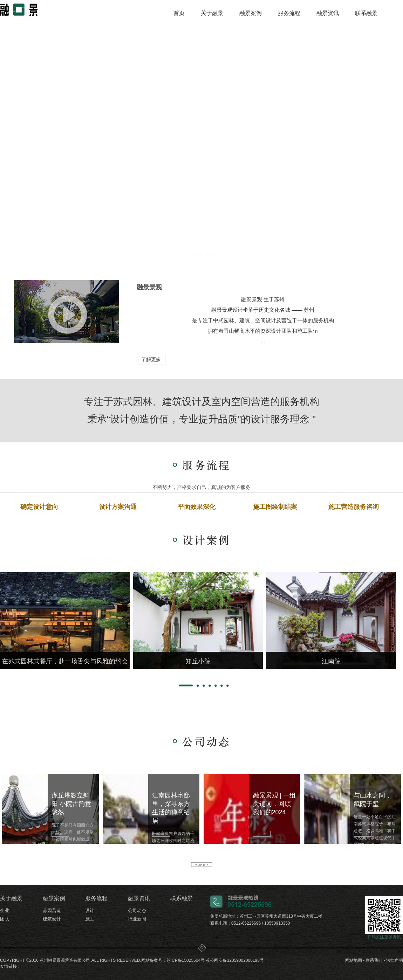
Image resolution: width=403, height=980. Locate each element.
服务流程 (289, 13)
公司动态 (137, 910)
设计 (90, 910)
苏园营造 (52, 910)
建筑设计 (52, 919)
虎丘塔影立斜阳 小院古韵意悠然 (71, 804)
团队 (5, 919)
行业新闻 (137, 919)
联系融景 (366, 13)
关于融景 (212, 13)
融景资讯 (328, 13)
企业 (5, 910)
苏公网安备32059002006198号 (235, 960)
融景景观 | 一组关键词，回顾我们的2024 (275, 804)
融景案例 (251, 13)
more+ (60, 834)
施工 (90, 919)
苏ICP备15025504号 (186, 960)
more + (201, 865)
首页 (179, 13)
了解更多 (151, 359)
